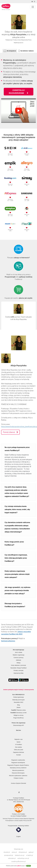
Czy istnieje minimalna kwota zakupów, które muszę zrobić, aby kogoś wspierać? (17, 509)
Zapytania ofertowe (18, 752)
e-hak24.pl (29, 855)
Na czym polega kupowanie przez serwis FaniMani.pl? (17, 449)
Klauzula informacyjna (18, 773)
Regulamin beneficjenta (18, 763)
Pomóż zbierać (10, 432)
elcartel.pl (7, 852)
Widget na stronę (18, 715)
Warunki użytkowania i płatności (18, 776)
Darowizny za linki (19, 713)
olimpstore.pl (23, 852)
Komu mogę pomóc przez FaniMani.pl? (14, 543)
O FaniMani (18, 744)
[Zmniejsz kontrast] (32, 2)
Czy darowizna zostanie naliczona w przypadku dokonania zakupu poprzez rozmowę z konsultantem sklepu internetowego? (17, 527)
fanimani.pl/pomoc (8, 641)
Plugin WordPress (19, 718)
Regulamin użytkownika (18, 760)
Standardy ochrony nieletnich (18, 768)
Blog (18, 705)
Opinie (19, 742)
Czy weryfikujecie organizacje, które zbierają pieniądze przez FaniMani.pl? (16, 558)
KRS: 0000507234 (18, 802)
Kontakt (18, 755)
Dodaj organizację (18, 697)
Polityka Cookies (18, 778)
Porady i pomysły (18, 670)
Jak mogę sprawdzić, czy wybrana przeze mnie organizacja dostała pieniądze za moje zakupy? (17, 590)
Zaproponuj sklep (19, 673)
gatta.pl (31, 852)
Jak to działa (18, 652)
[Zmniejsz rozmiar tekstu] (35, 2)
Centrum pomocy (18, 658)
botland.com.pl (20, 855)
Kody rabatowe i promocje (18, 665)
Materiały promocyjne (19, 700)
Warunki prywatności (18, 770)
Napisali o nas (19, 739)
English (18, 836)
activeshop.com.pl (23, 858)
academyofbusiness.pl (18, 861)
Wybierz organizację (18, 655)
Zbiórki (18, 707)
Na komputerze (11, 51)
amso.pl (14, 852)
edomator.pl (12, 858)
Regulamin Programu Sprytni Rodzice (18, 765)
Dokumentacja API (18, 725)
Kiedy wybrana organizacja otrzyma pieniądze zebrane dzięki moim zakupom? (17, 574)
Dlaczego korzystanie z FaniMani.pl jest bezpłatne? (15, 605)
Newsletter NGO (18, 702)
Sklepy (18, 663)
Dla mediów (19, 747)
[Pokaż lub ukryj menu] (33, 7)
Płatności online (19, 710)
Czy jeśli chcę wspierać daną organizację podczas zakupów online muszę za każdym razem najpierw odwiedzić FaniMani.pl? (17, 492)
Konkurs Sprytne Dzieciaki (19, 783)
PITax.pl (25, 821)
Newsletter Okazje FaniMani (18, 668)
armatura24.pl (9, 855)
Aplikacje (18, 660)
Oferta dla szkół (18, 750)
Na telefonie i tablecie (27, 51)
